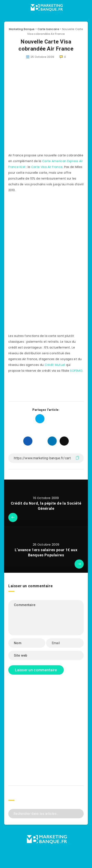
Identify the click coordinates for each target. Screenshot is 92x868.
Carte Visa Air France (47, 167)
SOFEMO (76, 371)
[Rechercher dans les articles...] (46, 814)
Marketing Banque (22, 29)
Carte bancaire (48, 29)
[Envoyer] (79, 813)
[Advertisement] (39, 108)
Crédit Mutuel (55, 365)
